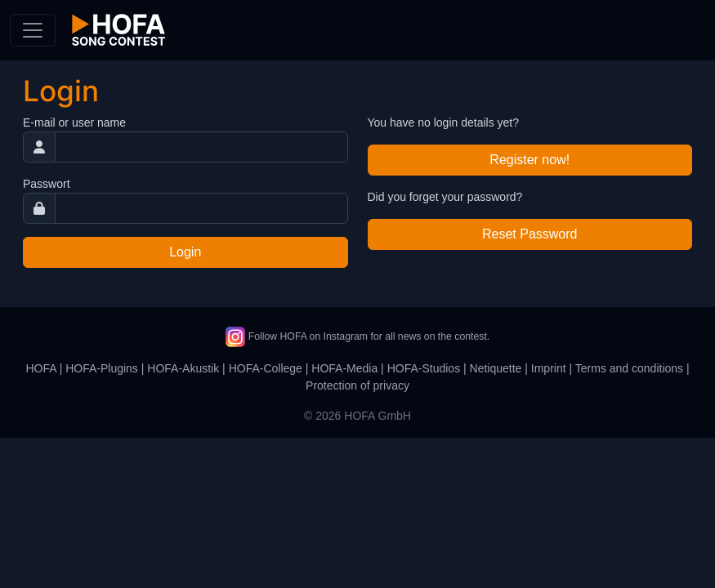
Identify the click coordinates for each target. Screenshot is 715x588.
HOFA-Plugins (102, 368)
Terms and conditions (629, 368)
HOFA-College (266, 368)
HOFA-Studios (424, 368)
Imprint (549, 368)
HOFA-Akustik (183, 368)
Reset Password (530, 234)
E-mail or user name (74, 122)
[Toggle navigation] (33, 30)
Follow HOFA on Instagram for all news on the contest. (357, 336)
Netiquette (496, 368)
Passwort (47, 184)
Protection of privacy (357, 385)
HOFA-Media (344, 368)
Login (185, 252)
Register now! (530, 160)
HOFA (40, 368)
